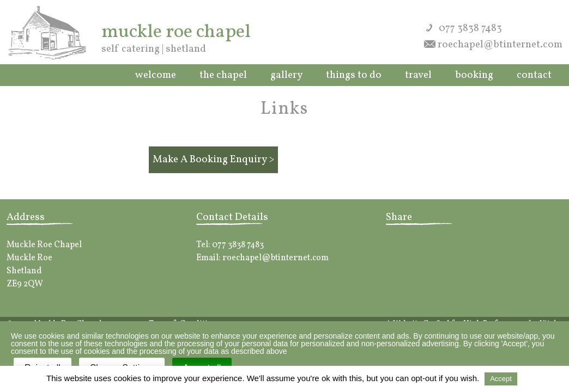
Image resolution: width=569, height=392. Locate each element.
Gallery (286, 75)
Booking (474, 75)
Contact (534, 75)
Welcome (156, 75)
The (223, 75)
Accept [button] (501, 379)
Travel (418, 75)
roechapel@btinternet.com (500, 45)
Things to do (354, 75)
